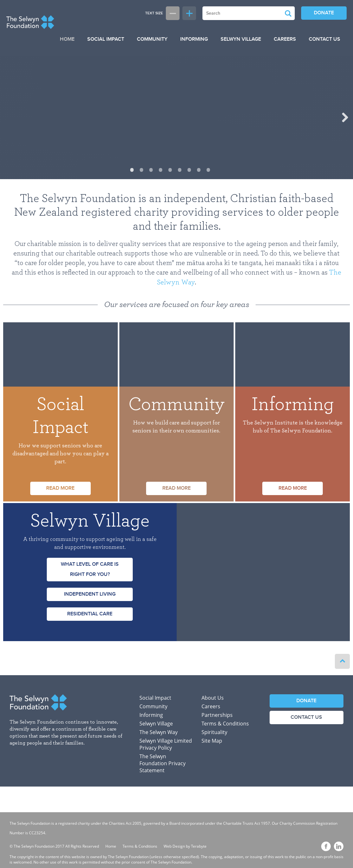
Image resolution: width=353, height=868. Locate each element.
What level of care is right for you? (90, 562)
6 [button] (180, 170)
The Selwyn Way (159, 725)
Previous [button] (8, 117)
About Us (213, 690)
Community (152, 39)
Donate (324, 13)
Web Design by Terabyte (185, 839)
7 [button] (189, 170)
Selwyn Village (241, 39)
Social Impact (106, 39)
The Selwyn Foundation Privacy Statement (162, 756)
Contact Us (325, 39)
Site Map (212, 733)
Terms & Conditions (225, 716)
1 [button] (132, 170)
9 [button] (208, 170)
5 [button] (170, 170)
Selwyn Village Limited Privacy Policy (166, 737)
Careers (285, 39)
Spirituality (214, 725)
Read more (60, 481)
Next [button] (345, 117)
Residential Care (90, 607)
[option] (176, 117)
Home (67, 39)
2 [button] (142, 170)
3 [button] (151, 170)
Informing (194, 39)
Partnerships (217, 708)
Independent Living (90, 587)
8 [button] (199, 170)
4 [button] (161, 170)
